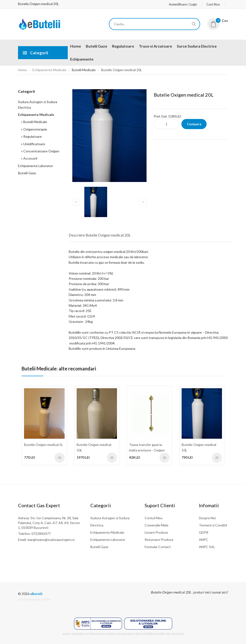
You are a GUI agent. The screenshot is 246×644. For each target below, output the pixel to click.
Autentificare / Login (183, 4)
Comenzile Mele (157, 525)
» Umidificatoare (32, 144)
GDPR (204, 532)
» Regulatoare (31, 136)
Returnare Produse (159, 540)
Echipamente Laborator (36, 166)
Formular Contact (158, 547)
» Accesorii (28, 158)
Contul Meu (154, 518)
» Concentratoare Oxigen (40, 151)
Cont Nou (213, 4)
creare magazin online (34, 599)
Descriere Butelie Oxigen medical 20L (100, 235)
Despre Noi (207, 518)
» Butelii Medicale (33, 122)
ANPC (204, 540)
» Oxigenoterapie (33, 129)
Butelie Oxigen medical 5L (43, 445)
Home (22, 70)
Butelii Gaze (27, 173)
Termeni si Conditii (213, 525)
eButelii (36, 594)
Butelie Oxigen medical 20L (122, 70)
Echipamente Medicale (49, 70)
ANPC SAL (207, 547)
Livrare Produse (156, 532)
